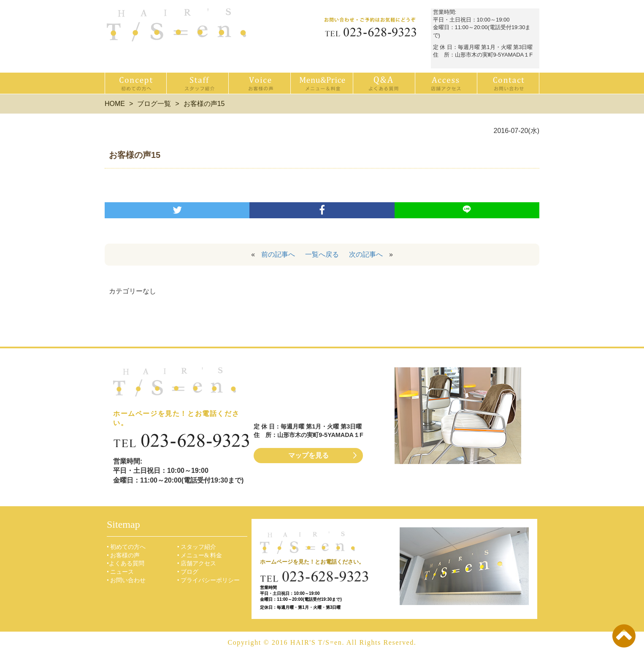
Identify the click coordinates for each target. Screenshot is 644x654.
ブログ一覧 (154, 104)
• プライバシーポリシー (208, 580)
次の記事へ (366, 254)
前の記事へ (278, 254)
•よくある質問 (126, 563)
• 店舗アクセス (197, 563)
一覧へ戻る (322, 254)
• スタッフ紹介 (197, 547)
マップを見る (308, 455)
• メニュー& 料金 (200, 555)
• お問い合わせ (126, 580)
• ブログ (188, 572)
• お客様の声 (123, 555)
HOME (115, 104)
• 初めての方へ (126, 547)
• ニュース (120, 572)
